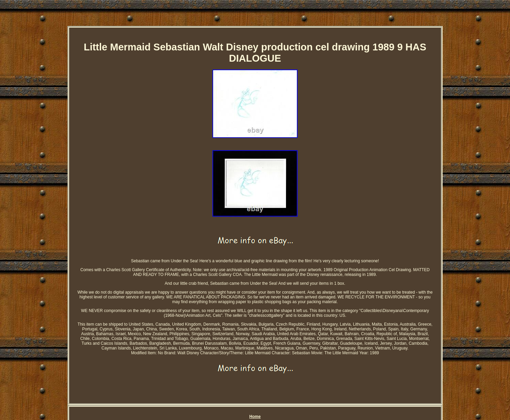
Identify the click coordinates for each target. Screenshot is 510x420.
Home (255, 417)
